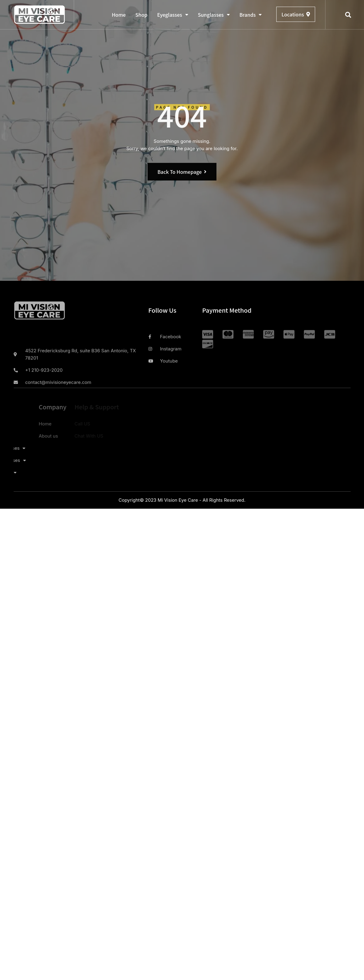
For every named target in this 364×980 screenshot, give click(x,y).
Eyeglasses (173, 15)
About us (27, 436)
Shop (141, 15)
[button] (348, 15)
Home (119, 15)
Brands (251, 15)
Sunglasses (214, 15)
